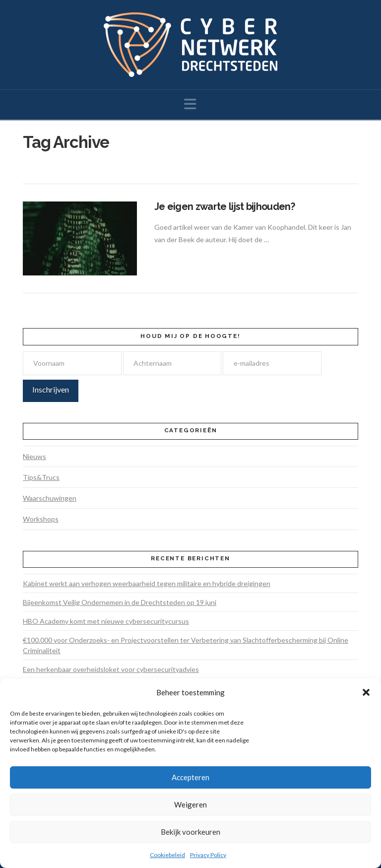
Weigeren (190, 804)
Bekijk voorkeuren (190, 832)
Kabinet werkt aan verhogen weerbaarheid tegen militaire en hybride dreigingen (147, 583)
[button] (366, 692)
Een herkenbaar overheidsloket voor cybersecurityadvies (111, 669)
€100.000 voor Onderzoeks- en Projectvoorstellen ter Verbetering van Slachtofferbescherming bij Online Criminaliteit (186, 645)
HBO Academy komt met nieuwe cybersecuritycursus (106, 621)
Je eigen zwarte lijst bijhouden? (224, 207)
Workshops (41, 519)
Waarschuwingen (50, 498)
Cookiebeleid (167, 855)
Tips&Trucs (41, 477)
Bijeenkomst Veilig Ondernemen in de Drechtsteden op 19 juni (120, 602)
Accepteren (190, 777)
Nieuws (34, 456)
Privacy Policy (208, 855)
